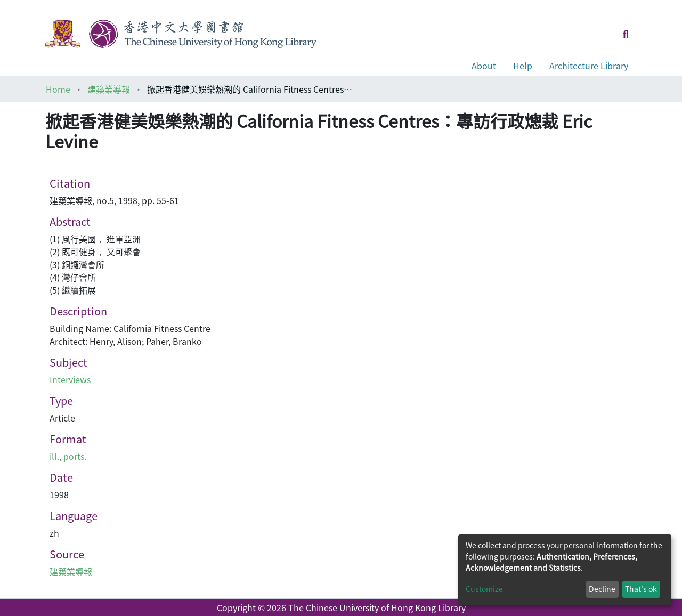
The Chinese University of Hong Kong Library (377, 607)
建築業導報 (109, 89)
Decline (602, 589)
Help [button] (523, 66)
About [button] (484, 66)
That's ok (641, 589)
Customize (484, 589)
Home (58, 89)
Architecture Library (589, 66)
